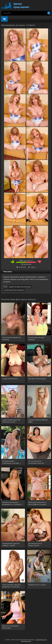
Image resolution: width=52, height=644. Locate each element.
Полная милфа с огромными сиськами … (12, 462)
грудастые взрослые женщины (20, 287)
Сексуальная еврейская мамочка (12, 338)
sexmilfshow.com (41, 640)
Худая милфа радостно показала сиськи (11, 421)
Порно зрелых (17, 5)
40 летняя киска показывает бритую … (37, 462)
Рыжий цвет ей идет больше (36, 338)
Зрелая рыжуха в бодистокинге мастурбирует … (35, 544)
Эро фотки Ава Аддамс (37, 378)
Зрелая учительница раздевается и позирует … (13, 503)
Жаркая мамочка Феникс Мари (38, 421)
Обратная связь (26, 641)
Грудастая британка (10, 378)
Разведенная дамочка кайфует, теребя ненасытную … (11, 544)
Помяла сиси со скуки (37, 585)
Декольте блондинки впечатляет (11, 627)
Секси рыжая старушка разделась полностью (11, 586)
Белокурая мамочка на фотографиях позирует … (38, 503)
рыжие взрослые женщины (14, 290)
